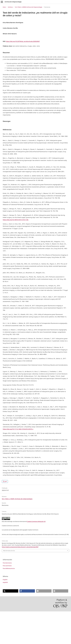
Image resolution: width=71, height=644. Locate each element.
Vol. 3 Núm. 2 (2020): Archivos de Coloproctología (29, 7)
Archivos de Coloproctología (13, 2)
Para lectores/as (7, 595)
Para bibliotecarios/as (9, 601)
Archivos (10, 7)
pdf (6, 514)
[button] (11, 624)
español (5, 615)
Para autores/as (7, 598)
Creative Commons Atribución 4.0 (36, 554)
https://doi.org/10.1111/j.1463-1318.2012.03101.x (18, 462)
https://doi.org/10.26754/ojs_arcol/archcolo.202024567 (23, 41)
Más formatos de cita (9, 583)
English (5, 612)
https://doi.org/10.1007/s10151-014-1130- (16, 252)
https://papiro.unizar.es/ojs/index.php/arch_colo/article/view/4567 (20, 579)
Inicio (4, 7)
